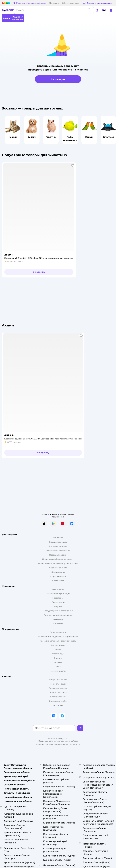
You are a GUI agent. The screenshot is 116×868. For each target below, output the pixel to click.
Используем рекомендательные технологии (58, 744)
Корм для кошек (58, 684)
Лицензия (58, 538)
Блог (58, 667)
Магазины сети (58, 671)
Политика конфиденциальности (58, 559)
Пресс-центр (58, 602)
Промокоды (58, 654)
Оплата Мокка (58, 645)
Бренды (58, 658)
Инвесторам (58, 598)
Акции (58, 649)
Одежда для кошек (58, 688)
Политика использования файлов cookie (58, 563)
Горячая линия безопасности (58, 615)
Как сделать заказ (58, 542)
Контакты (58, 624)
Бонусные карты (58, 632)
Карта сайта (58, 581)
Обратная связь (58, 576)
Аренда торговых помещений (58, 611)
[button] (73, 166)
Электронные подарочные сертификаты (58, 637)
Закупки (58, 606)
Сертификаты (58, 572)
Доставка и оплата (58, 546)
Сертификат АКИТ (58, 568)
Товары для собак (58, 692)
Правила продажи (58, 555)
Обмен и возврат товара (58, 551)
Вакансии (58, 619)
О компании (58, 589)
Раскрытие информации (58, 594)
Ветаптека (58, 705)
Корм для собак (58, 697)
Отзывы (58, 662)
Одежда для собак (58, 701)
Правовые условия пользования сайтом (58, 741)
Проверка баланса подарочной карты (58, 641)
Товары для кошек (58, 680)
